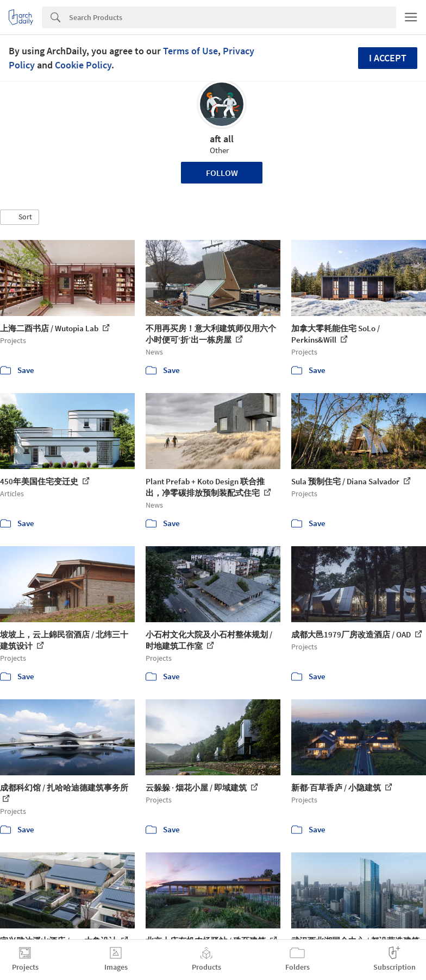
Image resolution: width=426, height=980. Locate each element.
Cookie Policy (83, 65)
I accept (388, 58)
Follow (222, 173)
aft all (222, 139)
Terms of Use (190, 51)
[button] (20, 217)
